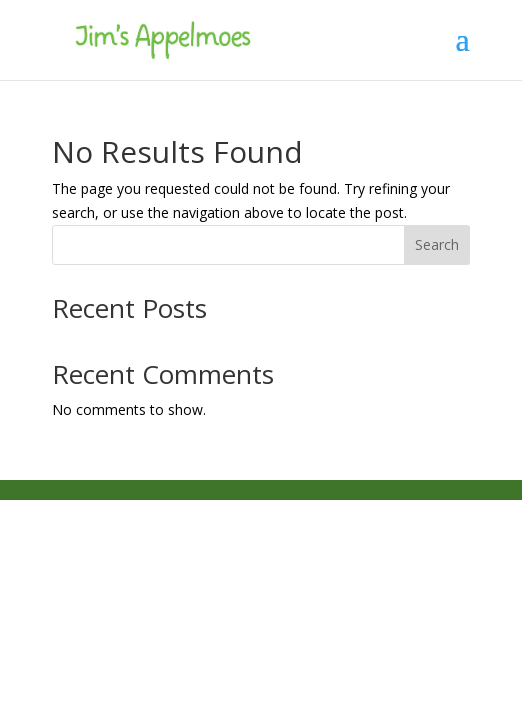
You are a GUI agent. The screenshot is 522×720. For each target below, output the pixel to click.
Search (437, 244)
